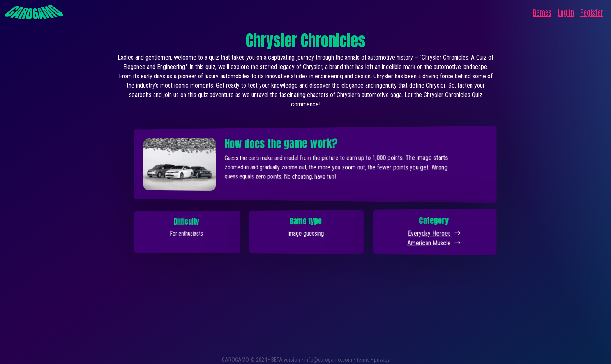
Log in (566, 12)
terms (363, 360)
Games (542, 12)
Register (592, 12)
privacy (382, 360)
